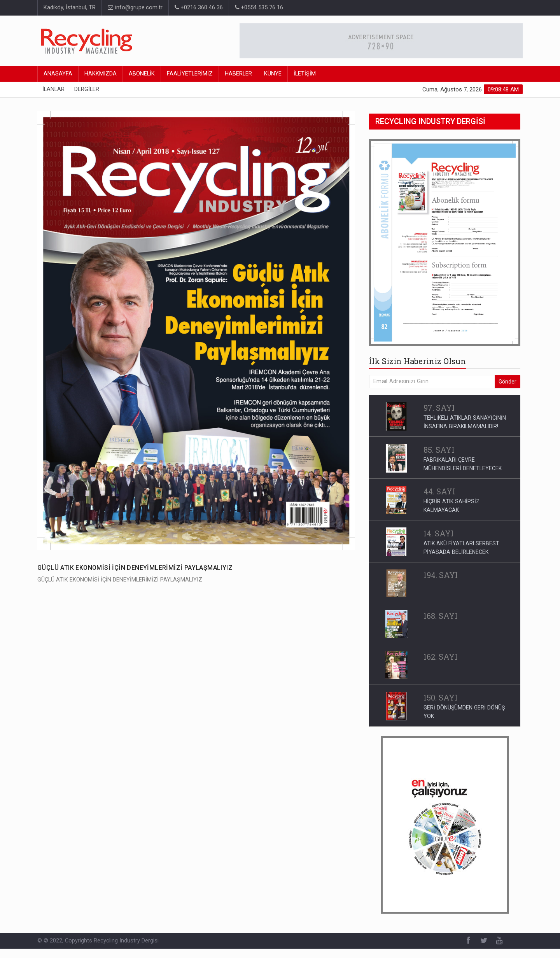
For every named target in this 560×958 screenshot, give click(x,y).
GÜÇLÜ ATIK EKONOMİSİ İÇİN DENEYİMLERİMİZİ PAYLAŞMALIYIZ (135, 568)
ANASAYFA (58, 74)
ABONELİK (142, 74)
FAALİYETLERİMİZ (190, 74)
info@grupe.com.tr (135, 8)
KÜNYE (273, 74)
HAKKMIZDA (101, 74)
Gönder (507, 382)
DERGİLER (87, 89)
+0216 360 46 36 (199, 8)
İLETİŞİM (305, 74)
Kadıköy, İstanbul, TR (70, 8)
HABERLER (238, 74)
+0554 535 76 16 (259, 8)
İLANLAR (53, 89)
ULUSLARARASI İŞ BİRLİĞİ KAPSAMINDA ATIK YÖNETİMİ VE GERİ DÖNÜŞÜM (465, 725)
